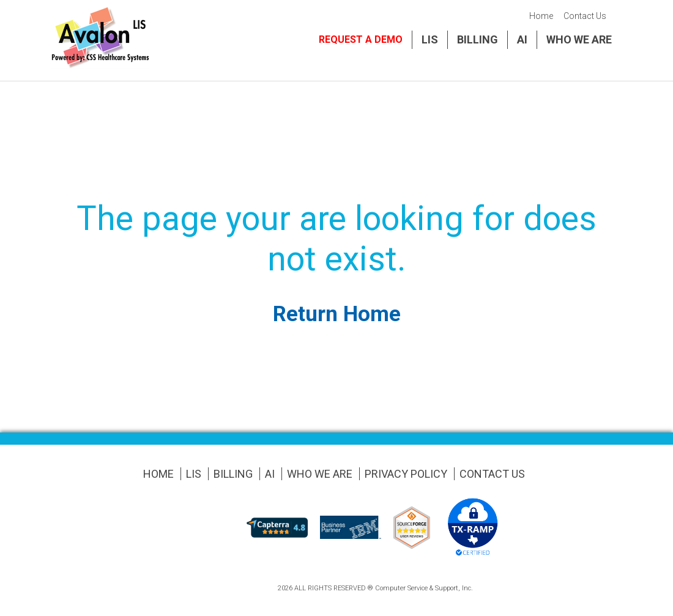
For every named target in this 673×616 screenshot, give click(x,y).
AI (522, 39)
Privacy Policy (406, 474)
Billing (478, 39)
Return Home (337, 314)
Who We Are (579, 39)
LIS (430, 39)
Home (541, 16)
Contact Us (585, 16)
